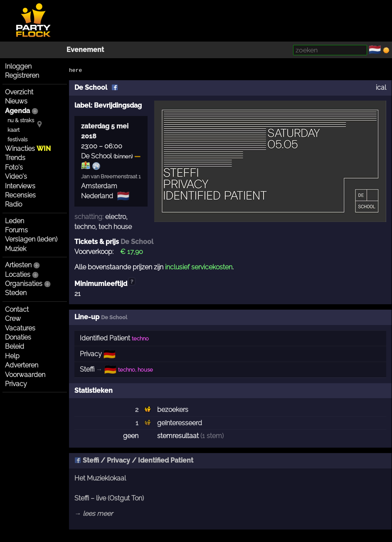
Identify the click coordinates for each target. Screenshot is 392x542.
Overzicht (19, 92)
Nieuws (16, 101)
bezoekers (173, 410)
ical (381, 87)
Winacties (28, 149)
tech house (115, 227)
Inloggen (18, 66)
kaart (14, 130)
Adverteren (22, 365)
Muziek (16, 249)
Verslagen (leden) (31, 239)
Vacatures (20, 328)
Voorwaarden (25, 375)
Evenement (85, 50)
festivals (17, 139)
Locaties (18, 275)
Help (12, 356)
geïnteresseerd (180, 423)
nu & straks (21, 120)
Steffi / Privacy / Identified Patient (134, 460)
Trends (15, 158)
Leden (15, 221)
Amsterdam (99, 186)
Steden (16, 293)
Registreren (22, 75)
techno (85, 227)
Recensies (20, 195)
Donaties (18, 337)
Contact (17, 309)
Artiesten (18, 265)
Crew (13, 319)
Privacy (16, 384)
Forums (16, 230)
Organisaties (24, 284)
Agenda (17, 111)
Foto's (14, 167)
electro (116, 217)
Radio (14, 204)
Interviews (20, 186)
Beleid (15, 346)
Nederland (97, 196)
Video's (16, 176)
